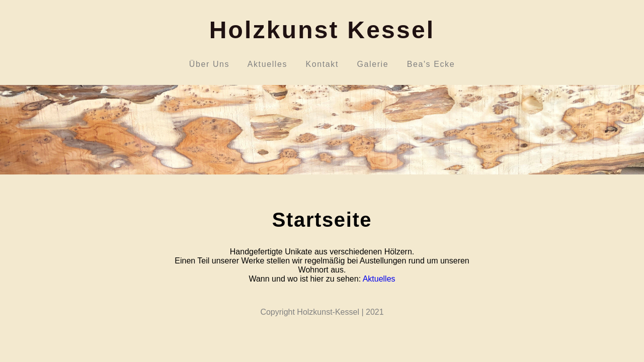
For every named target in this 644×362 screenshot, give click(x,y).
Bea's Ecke (431, 64)
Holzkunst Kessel (322, 30)
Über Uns (209, 64)
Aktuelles (267, 64)
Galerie (373, 64)
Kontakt (322, 64)
